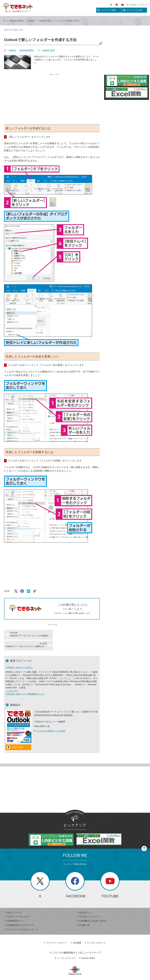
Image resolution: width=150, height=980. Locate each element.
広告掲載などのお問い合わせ (92, 910)
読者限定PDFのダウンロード (19, 914)
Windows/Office (17, 21)
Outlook (31, 21)
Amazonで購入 (17, 737)
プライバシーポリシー (56, 932)
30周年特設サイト (14, 910)
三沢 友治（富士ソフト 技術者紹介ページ (25, 683)
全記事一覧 (83, 914)
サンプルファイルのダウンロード (21, 919)
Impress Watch (87, 947)
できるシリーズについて (17, 906)
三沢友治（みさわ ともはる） (19, 657)
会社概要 (76, 932)
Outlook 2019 (48, 50)
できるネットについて (137, 5)
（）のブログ (12, 680)
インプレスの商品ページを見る (50, 720)
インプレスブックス (65, 947)
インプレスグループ (95, 932)
